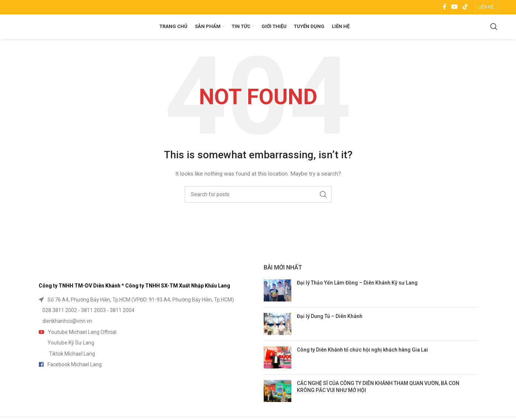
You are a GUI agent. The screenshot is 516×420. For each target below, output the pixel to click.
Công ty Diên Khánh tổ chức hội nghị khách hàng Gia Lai (362, 361)
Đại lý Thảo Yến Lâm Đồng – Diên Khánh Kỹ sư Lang (357, 294)
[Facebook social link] (444, 8)
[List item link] (146, 311)
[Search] (494, 33)
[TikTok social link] (465, 8)
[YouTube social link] (454, 8)
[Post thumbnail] (278, 302)
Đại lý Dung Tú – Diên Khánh (330, 328)
